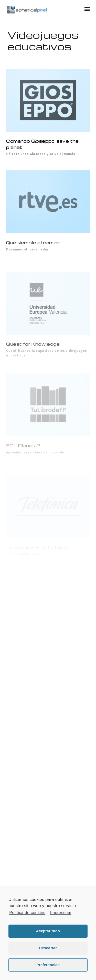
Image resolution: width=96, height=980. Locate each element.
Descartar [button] (48, 948)
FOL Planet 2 (23, 446)
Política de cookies (27, 913)
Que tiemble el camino (33, 243)
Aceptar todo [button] (48, 931)
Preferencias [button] (48, 965)
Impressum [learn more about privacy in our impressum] (61, 913)
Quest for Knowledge (33, 344)
